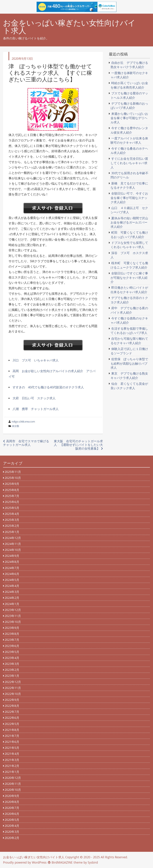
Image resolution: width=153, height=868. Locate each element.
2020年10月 (13, 790)
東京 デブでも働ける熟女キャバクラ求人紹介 (129, 376)
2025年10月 (13, 478)
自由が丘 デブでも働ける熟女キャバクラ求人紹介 (129, 65)
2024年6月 (12, 574)
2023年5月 (12, 652)
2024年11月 (13, 544)
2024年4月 (12, 586)
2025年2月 (12, 526)
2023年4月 (12, 658)
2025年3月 (12, 520)
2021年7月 (12, 736)
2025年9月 (12, 484)
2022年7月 (12, 712)
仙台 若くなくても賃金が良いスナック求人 (129, 386)
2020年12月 (13, 778)
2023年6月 (12, 646)
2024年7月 (12, 568)
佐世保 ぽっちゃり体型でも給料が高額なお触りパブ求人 (129, 363)
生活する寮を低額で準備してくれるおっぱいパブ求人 (129, 331)
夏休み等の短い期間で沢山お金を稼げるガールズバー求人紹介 (129, 222)
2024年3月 (12, 592)
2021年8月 (12, 730)
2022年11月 (13, 688)
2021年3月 (12, 760)
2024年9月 (12, 556)
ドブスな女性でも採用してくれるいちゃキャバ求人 (129, 245)
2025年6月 (12, 502)
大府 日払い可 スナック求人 (34, 398)
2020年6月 (12, 814)
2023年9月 (12, 628)
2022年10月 (13, 694)
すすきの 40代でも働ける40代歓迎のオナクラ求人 (48, 387)
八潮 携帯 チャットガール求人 (36, 409)
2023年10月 (13, 622)
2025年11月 (13, 472)
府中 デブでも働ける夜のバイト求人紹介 (129, 310)
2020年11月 (13, 784)
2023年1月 (12, 676)
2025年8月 (12, 490)
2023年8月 (12, 634)
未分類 (16, 426)
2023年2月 (12, 670)
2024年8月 (12, 562)
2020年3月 (12, 832)
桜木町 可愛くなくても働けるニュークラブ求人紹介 (129, 265)
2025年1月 (12, 532)
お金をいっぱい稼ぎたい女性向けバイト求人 (69, 27)
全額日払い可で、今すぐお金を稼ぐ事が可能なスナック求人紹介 (129, 198)
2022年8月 (12, 706)
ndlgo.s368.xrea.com (23, 422)
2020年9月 (12, 796)
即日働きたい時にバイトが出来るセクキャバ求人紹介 (129, 290)
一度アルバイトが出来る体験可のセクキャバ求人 (129, 140)
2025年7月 (12, 496)
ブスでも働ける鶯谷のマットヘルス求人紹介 (129, 95)
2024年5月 (12, 580)
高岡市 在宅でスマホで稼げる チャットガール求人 (28, 443)
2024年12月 (13, 538)
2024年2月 (12, 598)
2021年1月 (12, 772)
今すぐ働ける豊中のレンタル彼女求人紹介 (129, 130)
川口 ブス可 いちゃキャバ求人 (36, 360)
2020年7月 (12, 808)
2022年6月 (12, 718)
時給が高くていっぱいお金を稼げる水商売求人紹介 (129, 85)
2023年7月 (12, 640)
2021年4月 (12, 754)
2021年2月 (12, 766)
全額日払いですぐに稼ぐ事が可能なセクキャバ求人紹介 (129, 277)
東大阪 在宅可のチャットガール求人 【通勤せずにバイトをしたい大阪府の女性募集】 (78, 445)
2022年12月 (13, 682)
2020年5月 (12, 820)
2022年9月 (12, 700)
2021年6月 (12, 742)
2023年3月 (12, 664)
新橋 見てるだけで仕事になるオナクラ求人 (129, 185)
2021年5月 (12, 748)
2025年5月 (12, 508)
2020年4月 (12, 826)
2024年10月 (13, 550)
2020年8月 (12, 802)
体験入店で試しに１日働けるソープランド (129, 351)
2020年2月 (12, 838)
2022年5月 (12, 724)
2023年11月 (13, 616)
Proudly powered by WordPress (25, 862)
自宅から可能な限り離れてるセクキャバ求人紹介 (129, 341)
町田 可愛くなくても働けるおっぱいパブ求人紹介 (129, 235)
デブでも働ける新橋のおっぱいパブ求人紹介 (129, 106)
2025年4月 (12, 514)
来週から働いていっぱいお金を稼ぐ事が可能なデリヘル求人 (129, 118)
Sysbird (93, 862)
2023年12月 (13, 610)
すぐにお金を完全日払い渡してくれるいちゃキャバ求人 (129, 163)
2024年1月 (12, 604)
